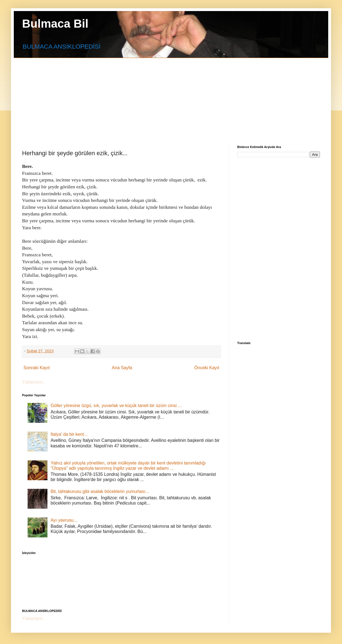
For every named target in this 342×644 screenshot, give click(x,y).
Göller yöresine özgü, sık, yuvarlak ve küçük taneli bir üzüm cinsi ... (116, 406)
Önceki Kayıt (207, 368)
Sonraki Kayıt (37, 368)
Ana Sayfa (122, 368)
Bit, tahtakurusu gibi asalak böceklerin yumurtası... (100, 491)
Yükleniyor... (34, 382)
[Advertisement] (153, 97)
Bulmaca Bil (55, 24)
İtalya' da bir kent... (69, 434)
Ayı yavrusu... (64, 520)
